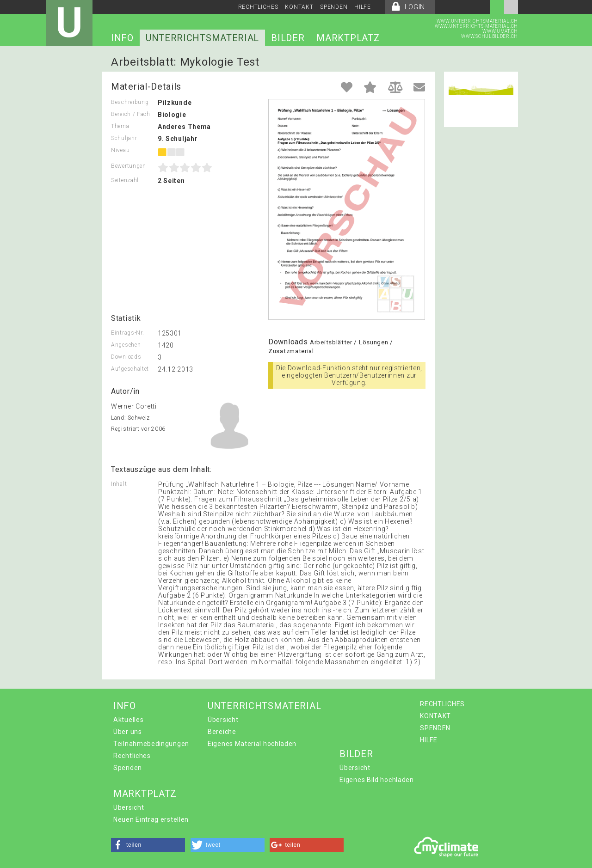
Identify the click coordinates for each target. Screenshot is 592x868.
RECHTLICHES (258, 7)
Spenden (128, 768)
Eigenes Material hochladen (252, 744)
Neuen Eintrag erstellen (151, 819)
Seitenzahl (125, 180)
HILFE (363, 7)
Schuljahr (124, 138)
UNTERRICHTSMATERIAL (202, 38)
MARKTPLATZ (348, 38)
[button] (148, 845)
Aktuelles (128, 720)
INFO (122, 38)
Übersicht (223, 720)
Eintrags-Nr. (127, 333)
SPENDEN (334, 7)
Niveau (120, 150)
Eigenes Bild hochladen (376, 780)
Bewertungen (129, 166)
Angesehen (126, 345)
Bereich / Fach (131, 114)
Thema (120, 126)
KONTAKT (299, 7)
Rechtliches (132, 756)
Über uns (128, 732)
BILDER (288, 38)
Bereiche (222, 732)
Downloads (126, 357)
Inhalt (119, 484)
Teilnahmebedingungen (151, 744)
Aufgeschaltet (130, 369)
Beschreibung (130, 102)
